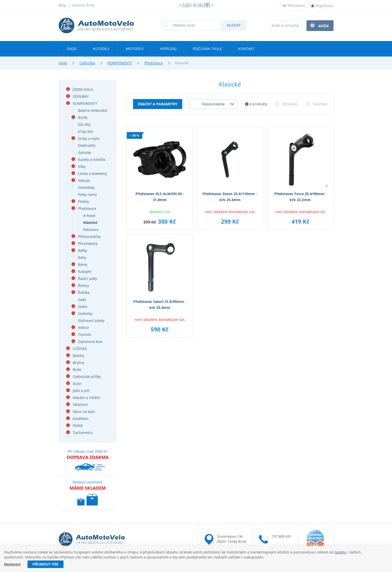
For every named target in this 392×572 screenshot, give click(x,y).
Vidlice (83, 328)
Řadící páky (87, 278)
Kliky (82, 166)
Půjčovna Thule (207, 49)
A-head (89, 215)
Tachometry (83, 433)
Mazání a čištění (86, 398)
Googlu (340, 552)
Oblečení (80, 405)
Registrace (325, 6)
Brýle (77, 370)
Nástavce (91, 229)
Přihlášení (296, 6)
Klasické (90, 222)
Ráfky (82, 250)
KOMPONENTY (120, 63)
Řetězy (83, 285)
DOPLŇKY (81, 96)
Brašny (78, 363)
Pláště (78, 426)
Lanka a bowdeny (92, 173)
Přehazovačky (89, 236)
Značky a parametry (158, 104)
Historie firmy (83, 5)
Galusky (84, 152)
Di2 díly (84, 124)
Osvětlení (81, 419)
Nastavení (12, 564)
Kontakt (246, 49)
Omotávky (86, 187)
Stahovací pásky (91, 321)
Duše (77, 384)
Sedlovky (85, 314)
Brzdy (83, 117)
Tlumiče (85, 335)
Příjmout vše (45, 564)
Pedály (83, 201)
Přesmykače (88, 243)
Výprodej (168, 49)
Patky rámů (87, 194)
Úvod (72, 49)
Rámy (83, 264)
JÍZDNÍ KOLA (83, 89)
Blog (62, 5)
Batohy (78, 356)
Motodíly (135, 49)
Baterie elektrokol (93, 110)
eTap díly (86, 131)
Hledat (234, 25)
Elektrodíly (87, 145)
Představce (154, 63)
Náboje (84, 180)
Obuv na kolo (84, 412)
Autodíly (101, 49)
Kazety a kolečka (92, 159)
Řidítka (84, 293)
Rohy (82, 257)
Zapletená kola (90, 342)
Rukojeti (85, 271)
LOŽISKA (80, 349)
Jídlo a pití (81, 391)
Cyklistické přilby (87, 377)
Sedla (83, 307)
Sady (82, 300)
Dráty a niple (89, 138)
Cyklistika (87, 63)
